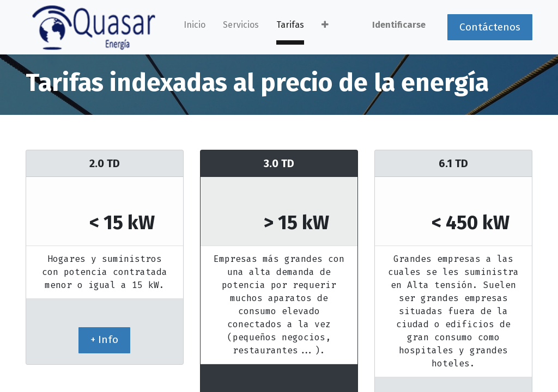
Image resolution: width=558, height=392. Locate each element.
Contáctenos (490, 27)
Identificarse (399, 25)
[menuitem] (195, 27)
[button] (325, 27)
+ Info (104, 339)
